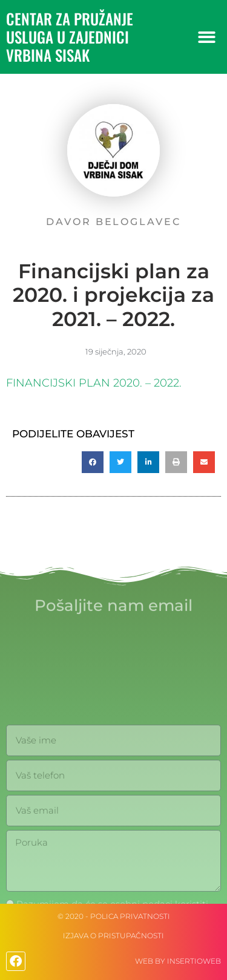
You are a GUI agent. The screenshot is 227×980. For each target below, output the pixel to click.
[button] (207, 37)
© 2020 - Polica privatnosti (114, 916)
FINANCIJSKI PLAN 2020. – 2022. (94, 383)
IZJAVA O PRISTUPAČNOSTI (113, 936)
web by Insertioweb (178, 961)
